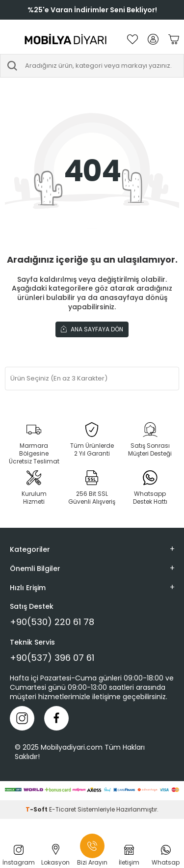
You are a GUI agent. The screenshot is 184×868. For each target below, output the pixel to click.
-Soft (37, 809)
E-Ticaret (63, 809)
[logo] (66, 39)
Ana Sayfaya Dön (92, 329)
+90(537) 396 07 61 (52, 658)
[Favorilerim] (132, 39)
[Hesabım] (153, 39)
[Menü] (10, 39)
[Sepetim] (174, 39)
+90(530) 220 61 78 (52, 622)
